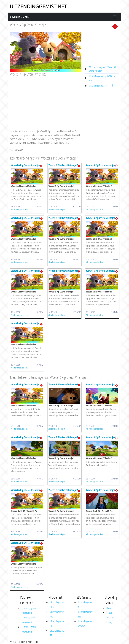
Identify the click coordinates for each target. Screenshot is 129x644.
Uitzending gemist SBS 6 (85, 614)
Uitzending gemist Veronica (85, 624)
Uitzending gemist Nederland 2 (29, 620)
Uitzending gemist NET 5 (85, 605)
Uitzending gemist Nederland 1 (102, 86)
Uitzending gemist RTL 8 (57, 633)
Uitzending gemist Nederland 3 (29, 629)
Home (109, 608)
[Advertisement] (46, 100)
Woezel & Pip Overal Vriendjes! (29, 25)
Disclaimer (111, 617)
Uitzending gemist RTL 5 (57, 614)
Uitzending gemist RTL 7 (57, 624)
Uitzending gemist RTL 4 (57, 605)
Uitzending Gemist (20, 17)
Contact (110, 613)
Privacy (109, 622)
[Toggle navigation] (115, 17)
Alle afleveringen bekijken (19, 209)
